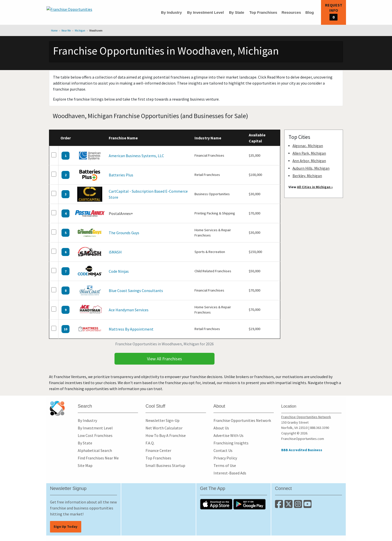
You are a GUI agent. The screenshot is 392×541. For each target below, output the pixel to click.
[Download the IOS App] (217, 504)
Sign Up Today (65, 526)
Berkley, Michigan (307, 176)
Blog (309, 12)
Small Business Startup (165, 465)
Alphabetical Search (95, 450)
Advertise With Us (228, 435)
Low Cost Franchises (95, 435)
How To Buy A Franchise (166, 435)
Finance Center (158, 450)
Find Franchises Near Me (98, 458)
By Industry (171, 12)
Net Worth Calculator (164, 428)
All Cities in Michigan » (315, 187)
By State (237, 12)
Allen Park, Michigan (309, 153)
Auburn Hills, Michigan (311, 168)
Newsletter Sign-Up (162, 420)
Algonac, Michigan (308, 146)
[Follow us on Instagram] (299, 506)
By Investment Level (205, 12)
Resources (291, 12)
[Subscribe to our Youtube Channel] (308, 506)
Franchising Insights (231, 443)
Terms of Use (225, 465)
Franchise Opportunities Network (242, 420)
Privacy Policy (225, 458)
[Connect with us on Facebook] (280, 506)
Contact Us (223, 450)
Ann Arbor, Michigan (309, 161)
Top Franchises (263, 12)
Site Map (85, 465)
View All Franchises (164, 359)
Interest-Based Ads (230, 473)
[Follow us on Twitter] (289, 506)
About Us (221, 428)
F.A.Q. (150, 443)
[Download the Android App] (249, 504)
